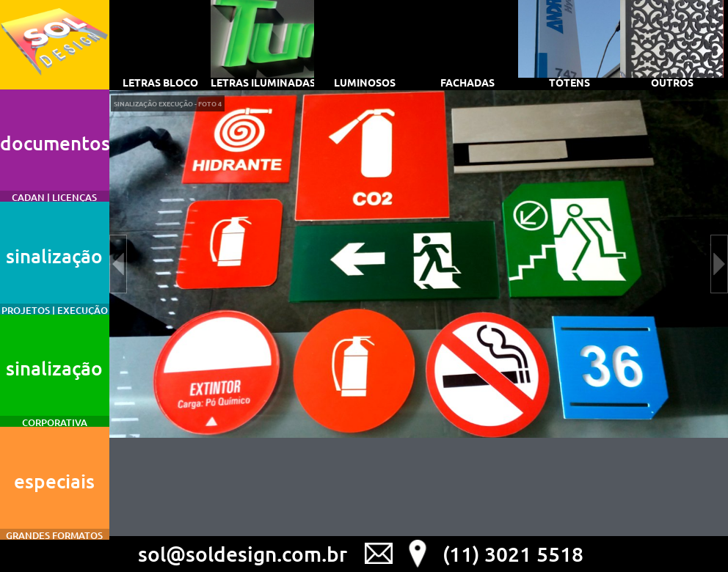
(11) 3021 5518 (513, 554)
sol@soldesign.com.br (243, 554)
